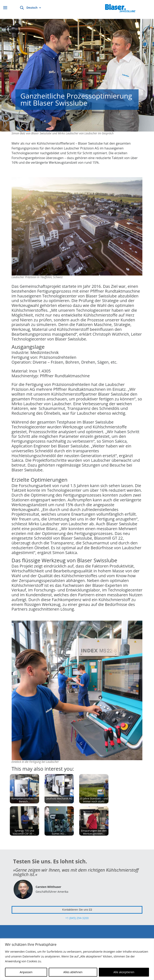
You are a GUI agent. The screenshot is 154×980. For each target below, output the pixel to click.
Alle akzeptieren (124, 972)
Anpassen (26, 972)
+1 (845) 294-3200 (77, 918)
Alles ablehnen (73, 972)
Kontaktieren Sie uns (75, 910)
